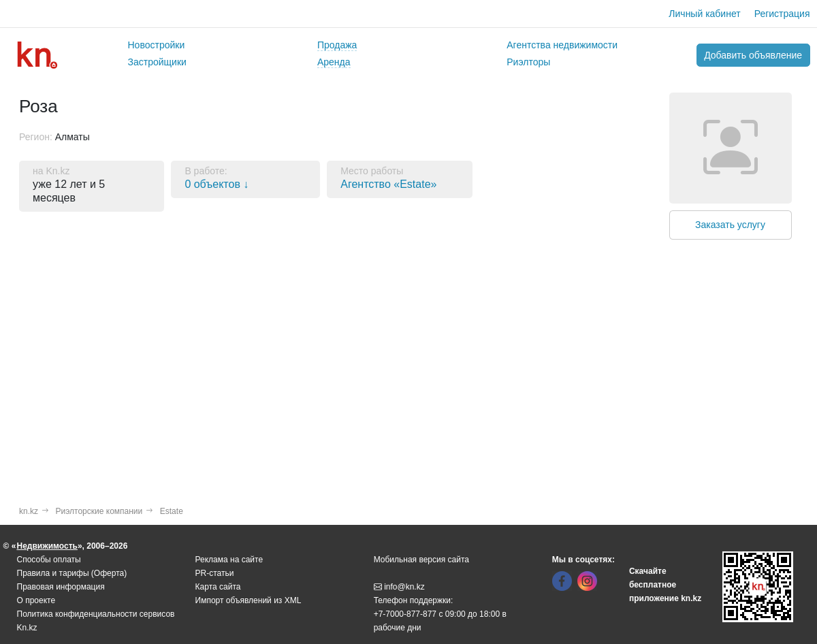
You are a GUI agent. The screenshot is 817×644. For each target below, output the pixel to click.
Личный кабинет (704, 14)
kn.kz (29, 511)
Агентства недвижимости (562, 45)
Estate (172, 511)
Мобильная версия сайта (421, 560)
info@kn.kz (399, 587)
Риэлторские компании (99, 511)
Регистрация (782, 14)
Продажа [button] (337, 45)
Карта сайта (218, 587)
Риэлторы (528, 62)
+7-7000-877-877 (405, 614)
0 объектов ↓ (217, 184)
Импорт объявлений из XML (249, 600)
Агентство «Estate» (388, 184)
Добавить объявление (753, 55)
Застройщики (157, 62)
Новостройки (157, 45)
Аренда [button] (334, 62)
